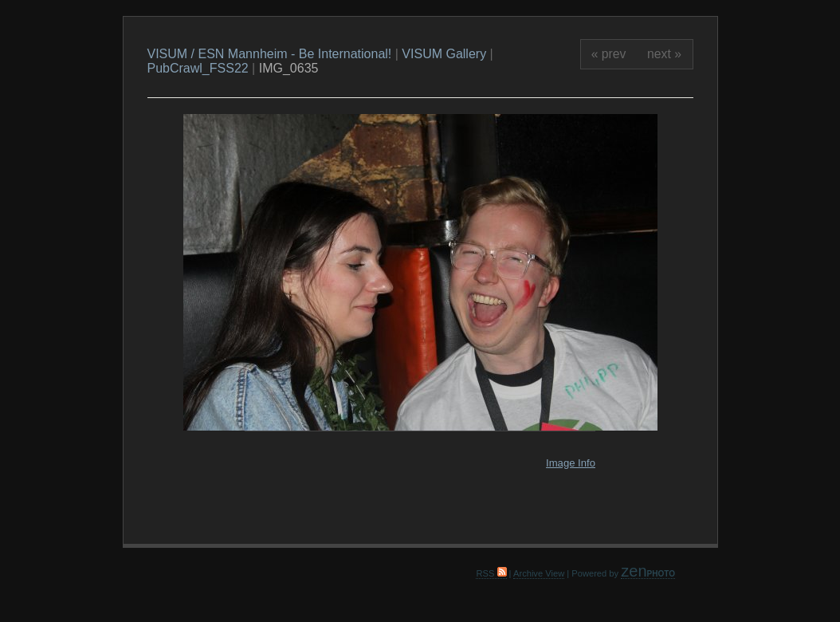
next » (664, 54)
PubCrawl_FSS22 (198, 68)
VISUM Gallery (444, 54)
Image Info (571, 463)
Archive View (539, 573)
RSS (491, 573)
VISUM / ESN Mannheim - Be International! (270, 54)
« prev (609, 54)
